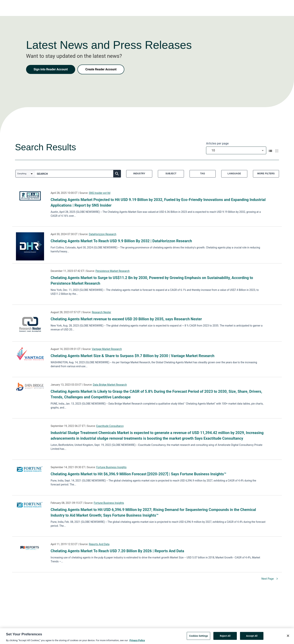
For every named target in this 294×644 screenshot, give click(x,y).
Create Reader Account (101, 69)
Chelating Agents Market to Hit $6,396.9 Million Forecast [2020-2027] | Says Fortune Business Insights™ (138, 474)
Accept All (252, 637)
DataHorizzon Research (103, 234)
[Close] (288, 637)
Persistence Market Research (112, 271)
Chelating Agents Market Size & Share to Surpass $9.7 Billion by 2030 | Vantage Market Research (133, 356)
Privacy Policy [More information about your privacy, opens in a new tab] (137, 642)
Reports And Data (99, 544)
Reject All (225, 637)
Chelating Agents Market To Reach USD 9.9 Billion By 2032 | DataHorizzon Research (121, 241)
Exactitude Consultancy (110, 426)
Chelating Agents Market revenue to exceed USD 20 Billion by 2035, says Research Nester (126, 319)
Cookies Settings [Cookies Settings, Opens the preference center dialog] (198, 637)
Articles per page (217, 143)
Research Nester (102, 312)
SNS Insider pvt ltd (100, 193)
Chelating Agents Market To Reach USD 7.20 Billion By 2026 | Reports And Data (117, 551)
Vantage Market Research (107, 349)
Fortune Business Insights (111, 467)
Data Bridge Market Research (110, 385)
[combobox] (236, 150)
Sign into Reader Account (51, 69)
